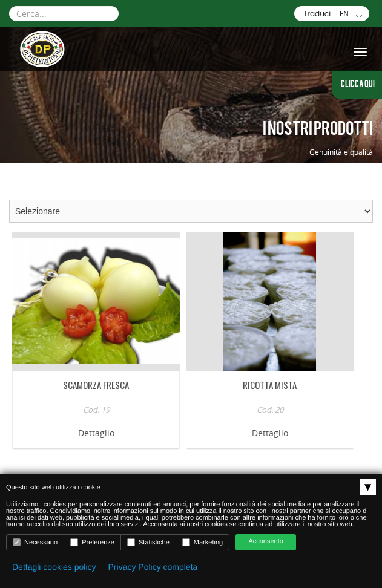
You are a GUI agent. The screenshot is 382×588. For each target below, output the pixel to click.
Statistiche (148, 542)
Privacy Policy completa (153, 567)
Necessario (35, 542)
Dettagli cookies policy (54, 567)
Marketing (203, 542)
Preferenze (92, 542)
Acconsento (265, 541)
